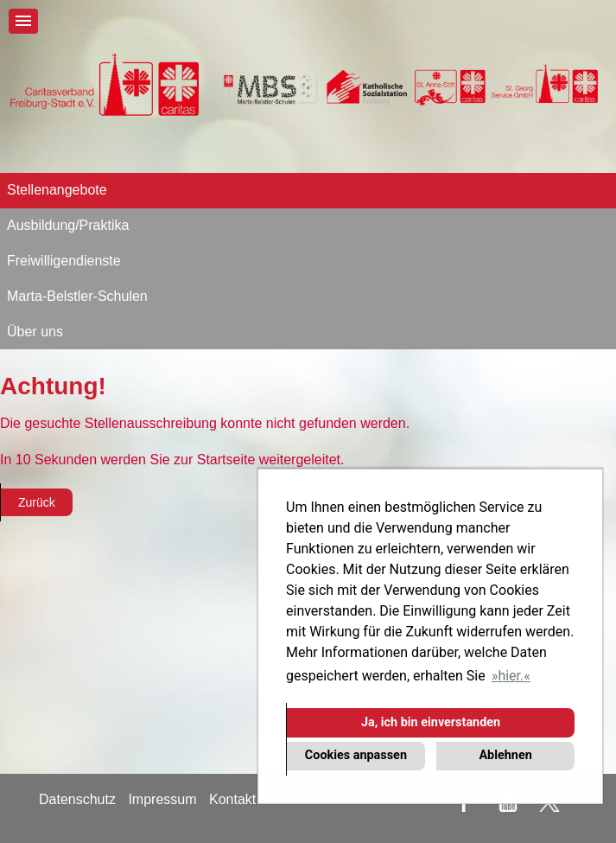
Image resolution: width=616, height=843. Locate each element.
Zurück (37, 502)
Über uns (35, 332)
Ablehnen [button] (505, 755)
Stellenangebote (57, 190)
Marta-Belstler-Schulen (77, 296)
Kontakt (232, 799)
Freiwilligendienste (64, 261)
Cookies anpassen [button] (356, 755)
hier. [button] (511, 676)
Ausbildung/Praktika (68, 225)
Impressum (162, 799)
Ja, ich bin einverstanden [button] (431, 722)
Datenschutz (77, 799)
